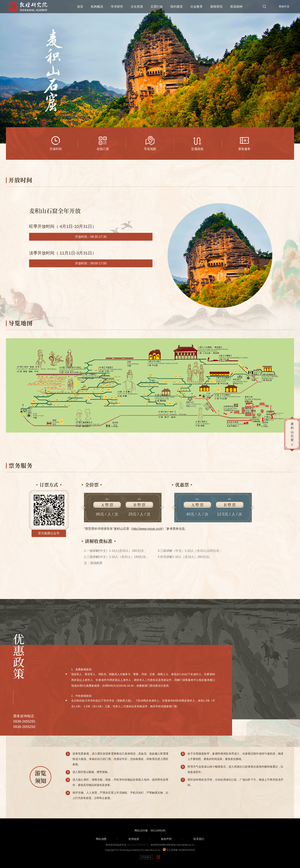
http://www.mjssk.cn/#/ (147, 529)
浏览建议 (146, 857)
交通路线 (197, 149)
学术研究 (117, 7)
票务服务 (244, 149)
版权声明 (166, 839)
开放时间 (56, 149)
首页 (80, 7)
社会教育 (196, 7)
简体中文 (284, 7)
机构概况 (97, 7)
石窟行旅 (157, 7)
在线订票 (103, 149)
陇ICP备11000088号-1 (139, 845)
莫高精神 (236, 7)
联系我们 (199, 839)
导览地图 (150, 149)
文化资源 (137, 7)
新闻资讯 (216, 7)
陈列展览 (177, 7)
